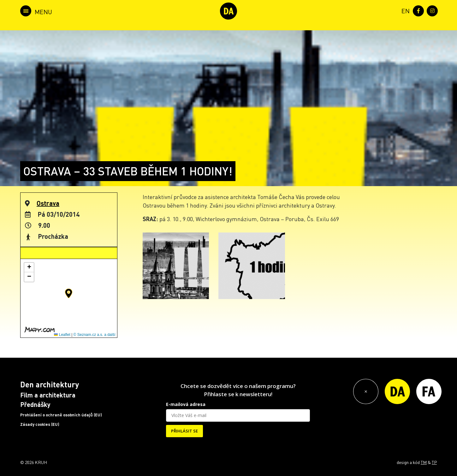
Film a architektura (48, 395)
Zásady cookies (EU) (40, 424)
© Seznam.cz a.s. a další (95, 335)
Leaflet (62, 335)
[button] (69, 293)
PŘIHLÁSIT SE (184, 431)
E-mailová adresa (186, 404)
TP (434, 462)
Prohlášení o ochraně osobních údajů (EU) (61, 415)
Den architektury (50, 384)
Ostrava (48, 203)
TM (424, 462)
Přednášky (35, 404)
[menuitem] (404, 10)
